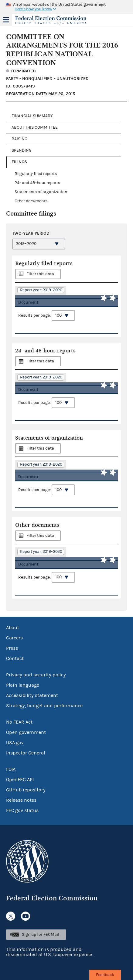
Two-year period (31, 233)
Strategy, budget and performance (44, 706)
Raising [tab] (19, 139)
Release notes (21, 800)
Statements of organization (41, 192)
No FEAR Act (19, 722)
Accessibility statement (32, 695)
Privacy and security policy (36, 675)
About (13, 628)
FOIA (11, 769)
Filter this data (40, 274)
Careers (14, 638)
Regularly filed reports (36, 174)
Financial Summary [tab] (32, 116)
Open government (26, 732)
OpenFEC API (20, 780)
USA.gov (15, 743)
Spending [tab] (22, 150)
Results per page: (47, 315)
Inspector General (26, 753)
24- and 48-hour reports (37, 183)
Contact (15, 658)
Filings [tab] (19, 162)
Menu (6, 20)
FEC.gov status (22, 810)
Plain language (23, 685)
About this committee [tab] (35, 127)
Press (12, 648)
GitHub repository (26, 790)
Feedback (105, 975)
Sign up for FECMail (41, 935)
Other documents (31, 201)
